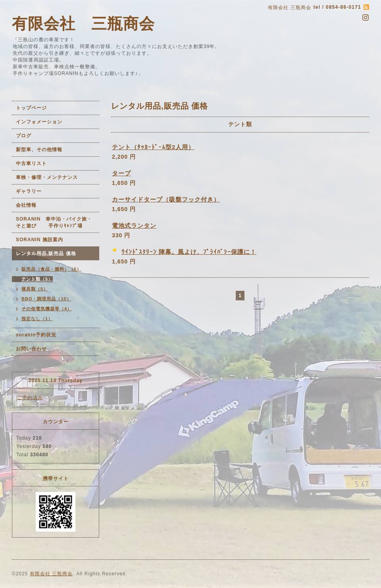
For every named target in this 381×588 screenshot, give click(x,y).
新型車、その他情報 (39, 150)
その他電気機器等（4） (47, 309)
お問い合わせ (31, 349)
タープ (121, 173)
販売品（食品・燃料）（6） (51, 269)
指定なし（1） (37, 319)
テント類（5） (37, 279)
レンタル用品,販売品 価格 (46, 254)
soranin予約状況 (36, 335)
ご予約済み (30, 398)
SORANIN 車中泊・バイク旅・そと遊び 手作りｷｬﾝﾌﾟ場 (54, 222)
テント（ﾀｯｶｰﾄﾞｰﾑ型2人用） (153, 147)
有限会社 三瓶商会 (83, 24)
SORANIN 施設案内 (39, 240)
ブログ (24, 136)
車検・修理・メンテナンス (47, 177)
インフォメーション (39, 122)
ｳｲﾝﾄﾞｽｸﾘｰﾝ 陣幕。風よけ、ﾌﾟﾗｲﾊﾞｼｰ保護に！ (189, 252)
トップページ (31, 108)
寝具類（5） (35, 289)
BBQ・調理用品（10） (46, 299)
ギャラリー (29, 191)
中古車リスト (31, 163)
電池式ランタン (134, 226)
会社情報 (26, 205)
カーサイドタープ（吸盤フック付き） (166, 199)
